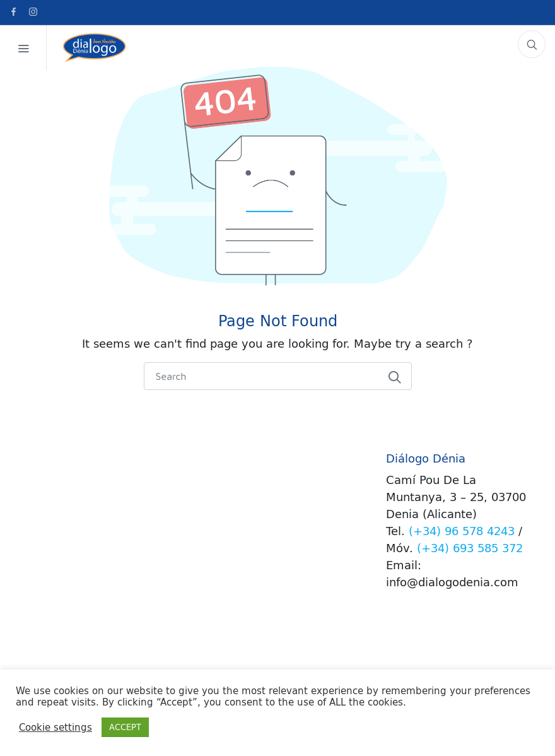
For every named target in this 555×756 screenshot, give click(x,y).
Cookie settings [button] (56, 728)
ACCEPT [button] (125, 727)
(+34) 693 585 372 (470, 548)
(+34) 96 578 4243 (462, 531)
